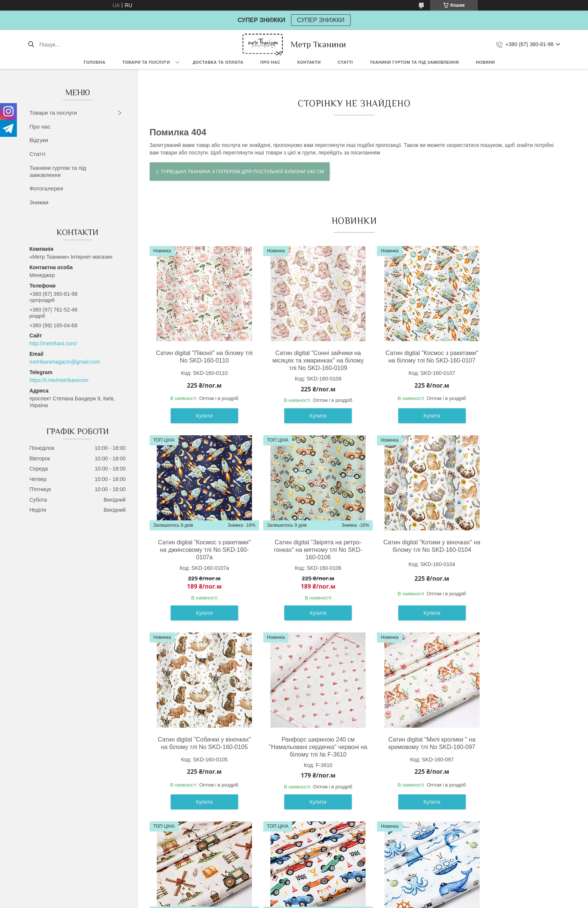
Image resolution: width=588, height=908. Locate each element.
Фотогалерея (46, 188)
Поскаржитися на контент (302, 901)
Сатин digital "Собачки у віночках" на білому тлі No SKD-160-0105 (406, 558)
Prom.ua (329, 894)
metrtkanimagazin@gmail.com (65, 362)
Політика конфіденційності (360, 901)
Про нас (270, 62)
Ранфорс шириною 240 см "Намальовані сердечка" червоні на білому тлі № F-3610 (509, 558)
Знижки (39, 202)
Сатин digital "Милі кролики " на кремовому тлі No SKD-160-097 (199, 751)
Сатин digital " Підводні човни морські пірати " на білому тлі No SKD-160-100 (509, 755)
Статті (345, 62)
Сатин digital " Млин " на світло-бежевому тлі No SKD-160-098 (302, 751)
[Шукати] (31, 45)
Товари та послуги (146, 62)
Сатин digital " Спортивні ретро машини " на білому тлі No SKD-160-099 (406, 755)
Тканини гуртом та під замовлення (414, 62)
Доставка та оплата (218, 62)
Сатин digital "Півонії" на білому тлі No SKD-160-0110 (199, 357)
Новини (485, 62)
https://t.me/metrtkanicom (59, 380)
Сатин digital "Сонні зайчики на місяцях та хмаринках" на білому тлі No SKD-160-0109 (302, 360)
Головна (94, 62)
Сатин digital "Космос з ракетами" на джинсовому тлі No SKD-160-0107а (509, 360)
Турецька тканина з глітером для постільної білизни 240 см (242, 172)
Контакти (309, 62)
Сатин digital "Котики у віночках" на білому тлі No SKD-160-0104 (302, 554)
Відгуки (39, 140)
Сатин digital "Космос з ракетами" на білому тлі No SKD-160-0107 (406, 360)
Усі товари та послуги (351, 850)
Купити (199, 424)
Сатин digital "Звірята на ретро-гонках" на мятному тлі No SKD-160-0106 (199, 558)
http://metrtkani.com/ (53, 343)
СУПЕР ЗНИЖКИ (321, 20)
